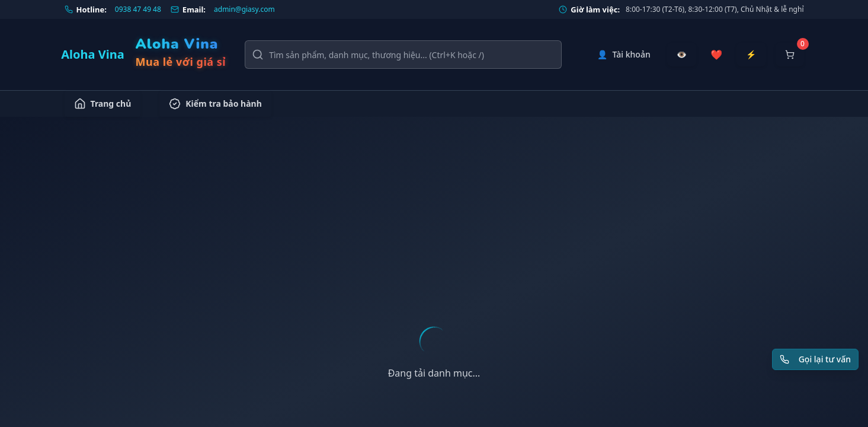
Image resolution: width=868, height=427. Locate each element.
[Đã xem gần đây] (682, 55)
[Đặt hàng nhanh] (751, 55)
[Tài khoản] (624, 55)
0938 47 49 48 (138, 9)
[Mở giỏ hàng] (790, 55)
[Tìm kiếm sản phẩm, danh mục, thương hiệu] (403, 55)
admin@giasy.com (244, 9)
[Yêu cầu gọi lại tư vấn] (815, 359)
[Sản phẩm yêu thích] (716, 55)
